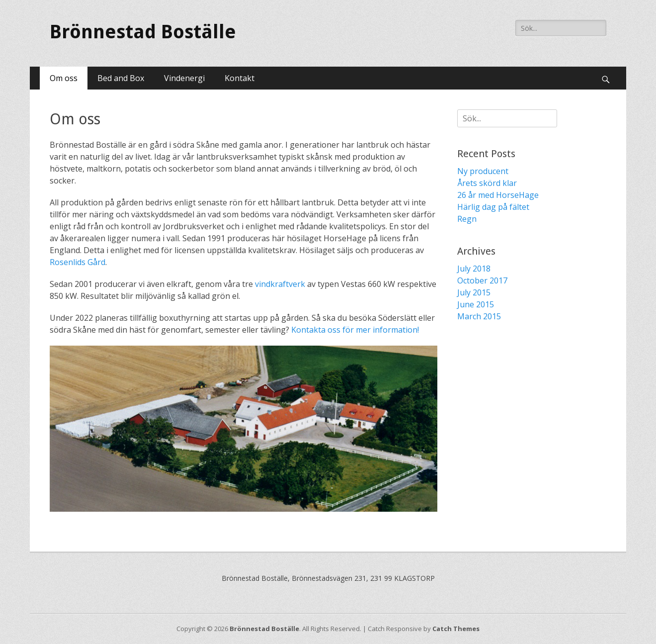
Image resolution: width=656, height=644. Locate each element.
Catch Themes (456, 629)
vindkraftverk (280, 284)
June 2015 (476, 304)
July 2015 (474, 292)
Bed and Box (121, 78)
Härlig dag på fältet (493, 207)
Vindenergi (184, 78)
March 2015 (479, 316)
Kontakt (240, 78)
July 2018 (474, 269)
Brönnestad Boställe (143, 32)
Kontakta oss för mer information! (355, 330)
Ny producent (483, 171)
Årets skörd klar (487, 183)
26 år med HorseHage (498, 195)
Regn (467, 219)
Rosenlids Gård (78, 262)
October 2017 (482, 280)
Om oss (64, 78)
